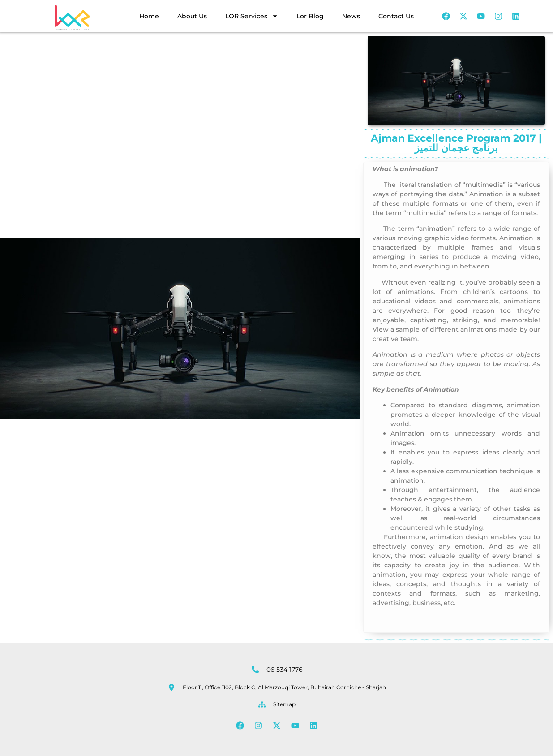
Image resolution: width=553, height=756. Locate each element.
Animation (390, 354)
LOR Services (252, 16)
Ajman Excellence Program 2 (377, 231)
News (351, 16)
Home (149, 16)
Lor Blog (310, 16)
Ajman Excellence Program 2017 (377, 187)
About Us (192, 16)
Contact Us (396, 16)
